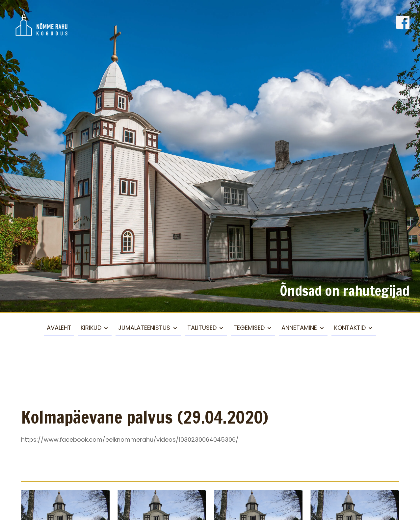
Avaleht (59, 328)
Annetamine (299, 328)
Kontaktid (350, 328)
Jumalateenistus (144, 328)
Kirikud (91, 328)
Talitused (202, 328)
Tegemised (249, 328)
